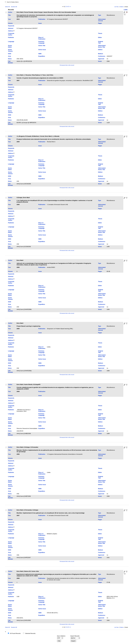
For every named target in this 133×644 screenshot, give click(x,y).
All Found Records (15, 633)
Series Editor (10, 46)
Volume (10, 23)
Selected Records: (30, 633)
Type (99, 15)
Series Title (42, 46)
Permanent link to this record (67, 65)
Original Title (100, 42)
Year (9, 19)
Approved (101, 59)
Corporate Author (11, 34)
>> (70, 7)
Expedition (42, 56)
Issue (40, 23)
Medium (100, 54)
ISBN (40, 54)
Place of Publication (42, 38)
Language (11, 41)
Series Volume (10, 50)
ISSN (10, 54)
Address (11, 31)
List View (116, 7)
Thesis (100, 33)
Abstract (11, 28)
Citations (122, 7)
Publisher (11, 37)
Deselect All (14, 7)
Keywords (11, 26)
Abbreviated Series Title (102, 46)
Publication (42, 19)
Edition (100, 50)
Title (9, 15)
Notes (10, 59)
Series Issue (42, 50)
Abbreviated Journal (102, 20)
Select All (7, 7)
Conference (102, 56)
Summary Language (41, 42)
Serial (100, 61)
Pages (100, 23)
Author (10, 12)
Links (126, 10)
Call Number (11, 62)
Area (9, 56)
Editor (100, 37)
